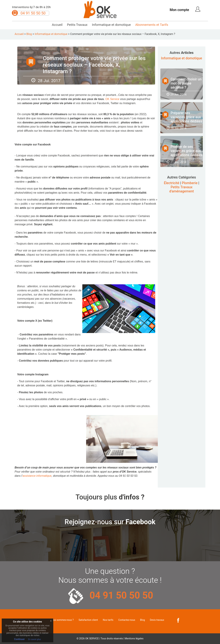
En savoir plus (35, 639)
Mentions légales (134, 639)
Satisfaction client (88, 620)
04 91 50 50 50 (33, 13)
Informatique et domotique (111, 25)
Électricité (171, 183)
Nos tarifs (108, 620)
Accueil (57, 25)
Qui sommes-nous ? (63, 620)
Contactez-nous (127, 620)
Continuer (19, 639)
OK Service (112, 99)
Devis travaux (157, 620)
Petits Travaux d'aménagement (182, 189)
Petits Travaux (77, 25)
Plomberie (190, 183)
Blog (29, 34)
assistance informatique (37, 476)
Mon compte (179, 10)
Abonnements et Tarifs (152, 25)
